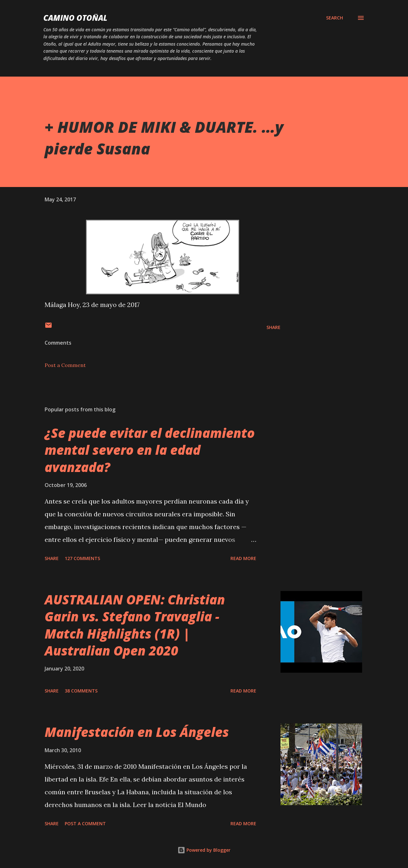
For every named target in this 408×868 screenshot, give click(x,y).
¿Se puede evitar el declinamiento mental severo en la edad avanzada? (150, 450)
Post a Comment (65, 365)
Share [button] (273, 327)
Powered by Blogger (204, 850)
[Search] (335, 18)
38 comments (81, 691)
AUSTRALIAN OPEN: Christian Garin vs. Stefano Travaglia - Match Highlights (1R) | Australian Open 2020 (135, 625)
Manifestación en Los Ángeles (137, 732)
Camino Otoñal (75, 18)
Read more (243, 558)
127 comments (82, 558)
